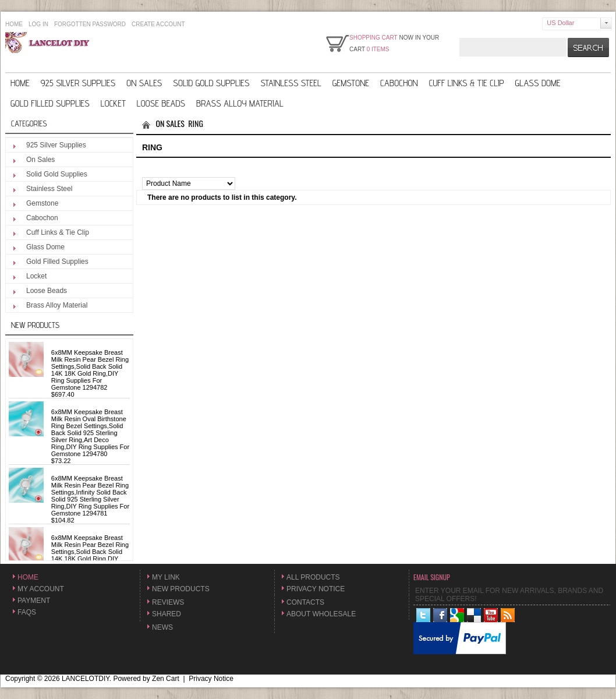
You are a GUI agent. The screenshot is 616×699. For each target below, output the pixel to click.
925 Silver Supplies (78, 83)
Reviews (168, 602)
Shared (167, 614)
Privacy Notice (316, 589)
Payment (34, 601)
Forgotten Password (90, 24)
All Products (313, 577)
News (162, 627)
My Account (41, 589)
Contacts (305, 602)
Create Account (158, 24)
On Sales (144, 83)
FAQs (27, 612)
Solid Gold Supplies (211, 83)
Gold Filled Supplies (50, 103)
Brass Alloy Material (240, 103)
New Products (35, 325)
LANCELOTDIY (86, 679)
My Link (166, 577)
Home (14, 24)
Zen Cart (166, 679)
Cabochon (399, 83)
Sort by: (155, 173)
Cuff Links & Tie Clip (467, 83)
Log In (38, 24)
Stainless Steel (291, 83)
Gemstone (351, 83)
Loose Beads (161, 103)
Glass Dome (538, 83)
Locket (113, 103)
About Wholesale (321, 614)
